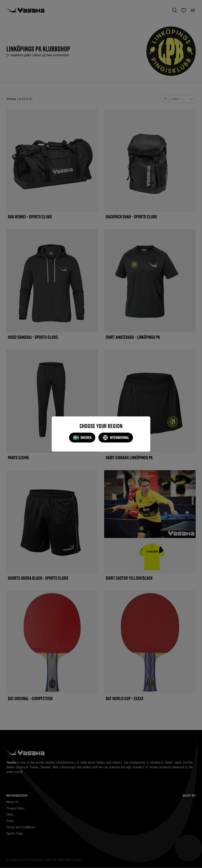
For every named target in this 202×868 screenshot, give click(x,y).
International (116, 438)
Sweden (82, 438)
